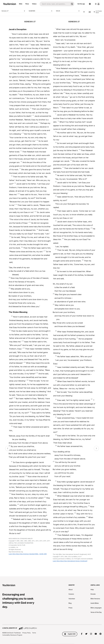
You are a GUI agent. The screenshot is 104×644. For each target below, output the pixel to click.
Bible (21, 4)
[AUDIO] (84, 12)
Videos (34, 4)
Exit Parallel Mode (98, 12)
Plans (27, 4)
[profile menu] (97, 4)
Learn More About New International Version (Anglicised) (70, 561)
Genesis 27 (14, 11)
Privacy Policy (27, 633)
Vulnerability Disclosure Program (12, 635)
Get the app (81, 4)
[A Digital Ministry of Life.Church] (52, 627)
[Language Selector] (90, 4)
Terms (34, 633)
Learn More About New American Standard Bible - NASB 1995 (28, 554)
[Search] (55, 4)
